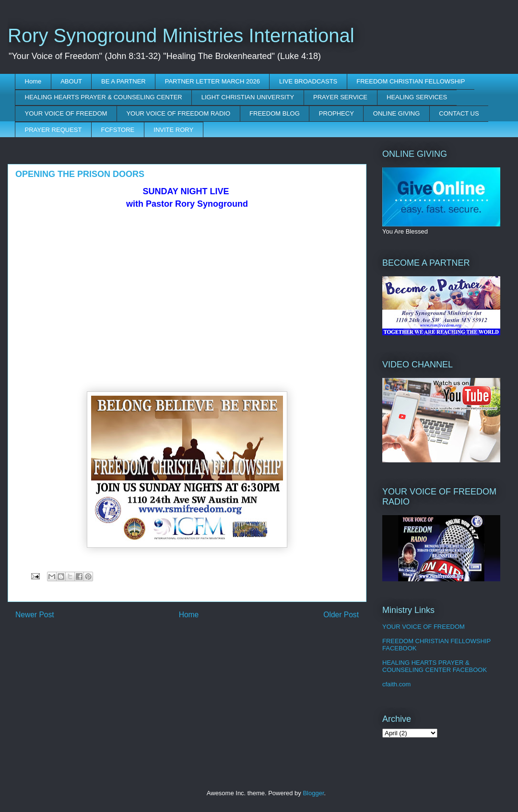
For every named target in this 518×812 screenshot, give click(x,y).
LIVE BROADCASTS (308, 81)
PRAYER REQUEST (53, 130)
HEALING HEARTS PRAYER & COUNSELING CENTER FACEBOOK (435, 666)
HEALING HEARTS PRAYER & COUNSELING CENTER (104, 97)
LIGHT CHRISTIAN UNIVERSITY (248, 97)
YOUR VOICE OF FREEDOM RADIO (178, 113)
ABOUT (71, 81)
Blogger (313, 793)
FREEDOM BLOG (275, 113)
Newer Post (35, 615)
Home (33, 81)
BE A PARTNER (124, 81)
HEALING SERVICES (417, 97)
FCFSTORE (118, 130)
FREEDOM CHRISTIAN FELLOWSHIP (411, 81)
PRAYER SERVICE (340, 97)
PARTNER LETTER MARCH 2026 (212, 81)
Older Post (341, 615)
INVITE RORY (173, 130)
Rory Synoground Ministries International (181, 35)
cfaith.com (396, 684)
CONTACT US (459, 113)
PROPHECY (336, 113)
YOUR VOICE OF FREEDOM (66, 113)
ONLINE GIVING (397, 113)
